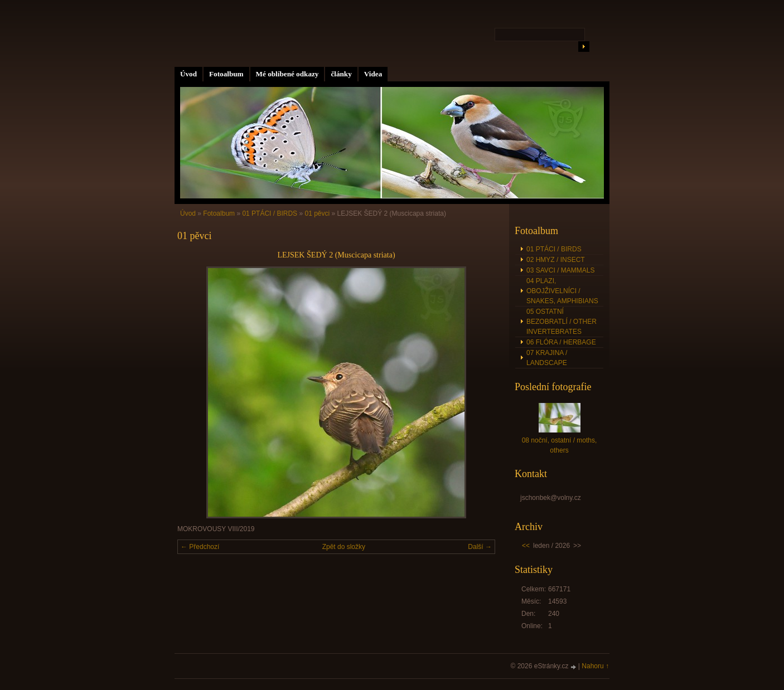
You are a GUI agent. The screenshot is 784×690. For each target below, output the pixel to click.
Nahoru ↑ (595, 666)
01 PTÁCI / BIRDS (270, 213)
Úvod (188, 74)
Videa (373, 74)
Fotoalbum (226, 74)
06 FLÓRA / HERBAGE (561, 342)
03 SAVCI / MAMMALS (560, 270)
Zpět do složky (344, 547)
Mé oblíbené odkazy (287, 74)
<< (526, 546)
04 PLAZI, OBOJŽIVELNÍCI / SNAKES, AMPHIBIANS (562, 291)
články (341, 74)
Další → (480, 547)
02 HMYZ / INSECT (556, 260)
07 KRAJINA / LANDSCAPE (547, 358)
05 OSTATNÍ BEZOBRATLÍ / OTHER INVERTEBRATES (562, 322)
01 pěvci (317, 213)
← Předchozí (200, 547)
